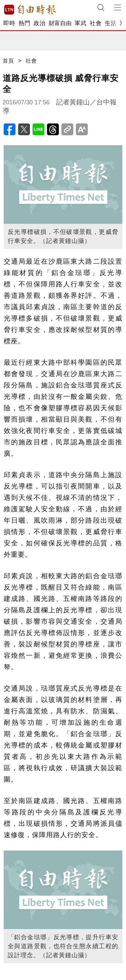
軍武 (80, 23)
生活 (111, 23)
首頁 (8, 61)
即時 (9, 23)
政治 (39, 23)
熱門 (24, 23)
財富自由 (60, 23)
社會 (96, 23)
